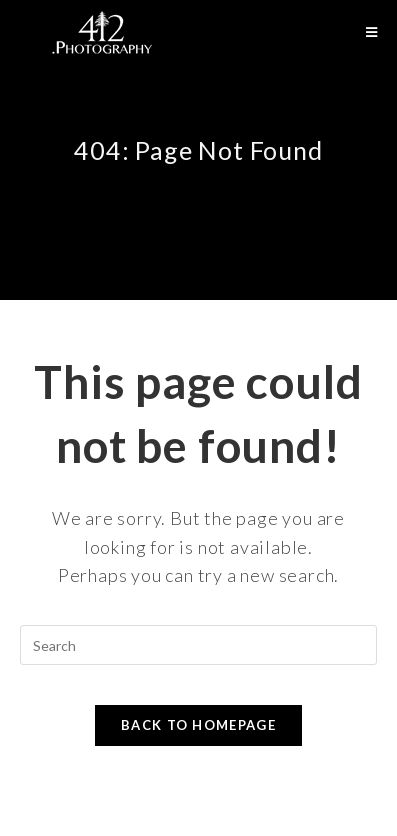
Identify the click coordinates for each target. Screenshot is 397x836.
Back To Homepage (198, 725)
